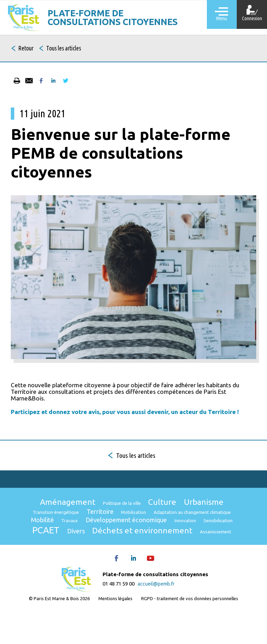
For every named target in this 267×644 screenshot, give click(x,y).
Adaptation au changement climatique (100, 533)
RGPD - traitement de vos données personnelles (191, 629)
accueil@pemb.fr (156, 611)
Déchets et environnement (123, 558)
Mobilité (168, 532)
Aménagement (58, 509)
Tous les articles (74, 49)
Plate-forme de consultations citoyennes (118, 18)
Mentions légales (115, 629)
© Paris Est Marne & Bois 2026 (57, 629)
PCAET (224, 544)
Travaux (199, 533)
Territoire (145, 521)
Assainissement (208, 560)
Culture (167, 509)
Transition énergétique (93, 522)
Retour (29, 49)
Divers (47, 559)
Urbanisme (214, 509)
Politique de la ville (120, 511)
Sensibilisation (181, 546)
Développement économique (72, 546)
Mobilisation (184, 522)
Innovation (142, 546)
